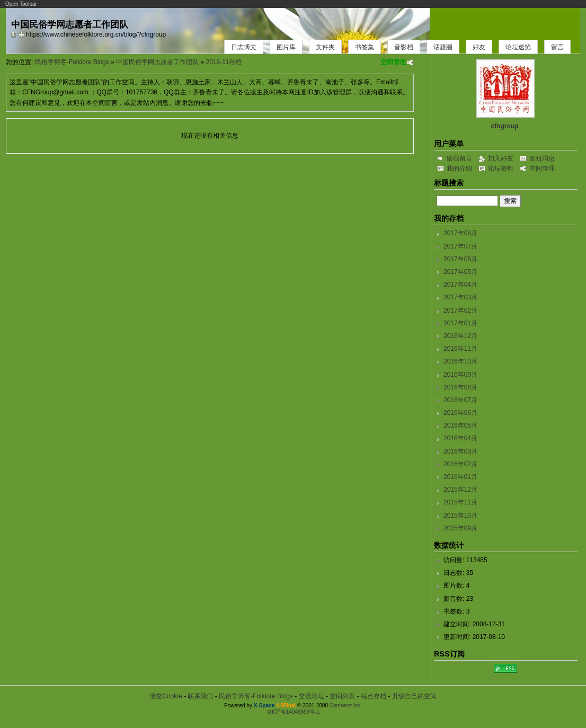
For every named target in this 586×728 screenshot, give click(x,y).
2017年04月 (460, 285)
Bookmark (22, 34)
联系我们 (200, 696)
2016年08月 (460, 387)
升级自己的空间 (414, 696)
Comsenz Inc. (346, 705)
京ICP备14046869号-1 (293, 712)
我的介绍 (459, 168)
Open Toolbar (21, 4)
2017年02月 (460, 310)
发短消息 (542, 158)
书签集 (365, 47)
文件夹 (325, 47)
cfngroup (504, 126)
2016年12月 (460, 336)
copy (15, 34)
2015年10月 (460, 516)
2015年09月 (460, 528)
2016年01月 (460, 477)
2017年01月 (460, 323)
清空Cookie (166, 696)
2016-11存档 (224, 62)
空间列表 (342, 696)
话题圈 (443, 47)
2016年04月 (460, 438)
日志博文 (244, 47)
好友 (479, 47)
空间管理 (393, 62)
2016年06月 (460, 413)
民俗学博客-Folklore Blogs (72, 62)
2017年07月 (460, 246)
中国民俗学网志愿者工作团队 (157, 62)
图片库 (286, 47)
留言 (557, 47)
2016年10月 (460, 361)
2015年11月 (460, 502)
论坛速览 (518, 47)
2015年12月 (460, 490)
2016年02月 (460, 464)
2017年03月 (460, 297)
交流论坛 (312, 696)
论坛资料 (501, 168)
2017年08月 (460, 233)
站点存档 (374, 696)
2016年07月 (460, 400)
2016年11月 (460, 349)
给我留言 (459, 158)
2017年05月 (460, 272)
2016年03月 (460, 451)
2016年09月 (460, 375)
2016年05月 (460, 425)
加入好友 (501, 158)
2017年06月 (460, 259)
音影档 (404, 47)
